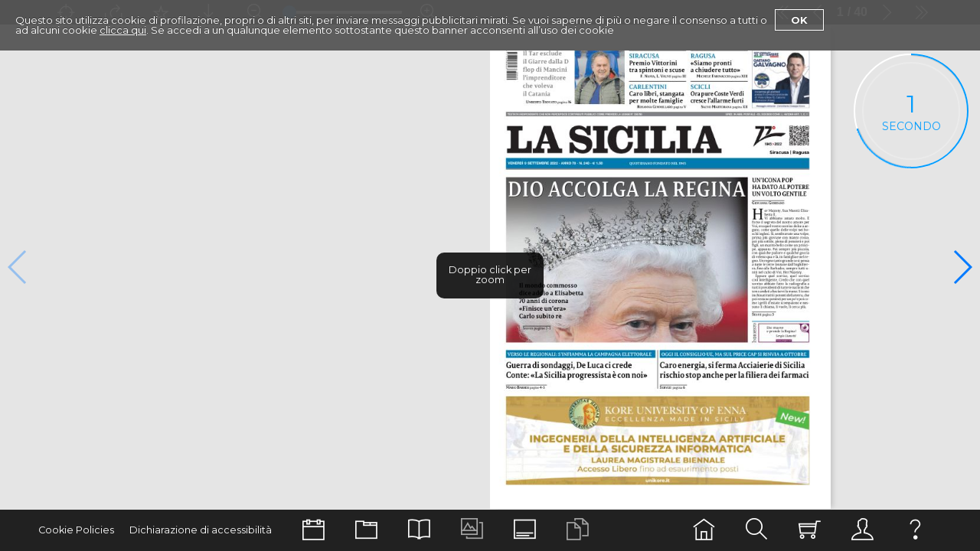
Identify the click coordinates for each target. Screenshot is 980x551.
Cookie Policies (76, 530)
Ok (799, 20)
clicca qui (123, 30)
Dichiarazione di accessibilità (201, 530)
